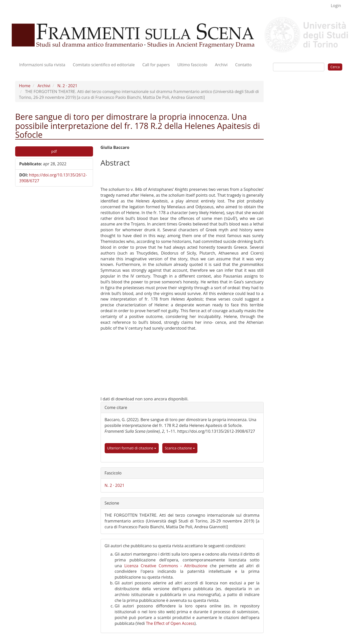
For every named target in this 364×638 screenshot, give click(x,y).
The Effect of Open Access (170, 623)
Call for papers (156, 65)
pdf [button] (54, 151)
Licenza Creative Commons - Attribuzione (166, 566)
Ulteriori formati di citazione (132, 448)
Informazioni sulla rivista (42, 65)
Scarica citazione (180, 448)
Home (25, 86)
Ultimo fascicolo (192, 65)
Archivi (221, 65)
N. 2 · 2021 (67, 86)
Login (336, 6)
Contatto (243, 65)
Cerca (335, 67)
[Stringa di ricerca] (299, 67)
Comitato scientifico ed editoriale (104, 65)
